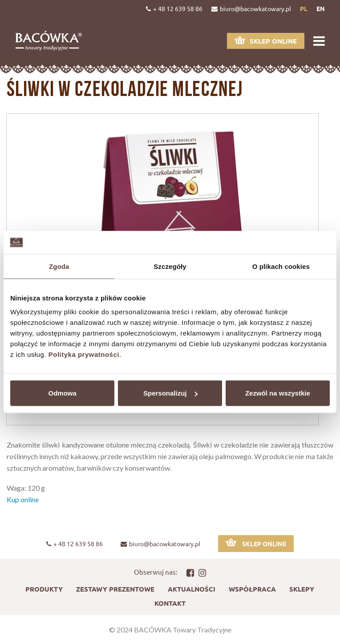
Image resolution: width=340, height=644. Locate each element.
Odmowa (63, 393)
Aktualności (192, 589)
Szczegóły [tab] (170, 266)
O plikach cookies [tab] (281, 266)
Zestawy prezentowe (115, 589)
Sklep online (266, 41)
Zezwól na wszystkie (278, 393)
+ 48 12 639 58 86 (174, 8)
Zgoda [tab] (59, 266)
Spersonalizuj (170, 393)
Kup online (23, 499)
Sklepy (302, 589)
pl (304, 8)
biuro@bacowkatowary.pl (251, 8)
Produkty (44, 589)
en (321, 8)
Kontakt (170, 603)
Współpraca (252, 589)
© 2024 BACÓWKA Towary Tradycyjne (170, 630)
